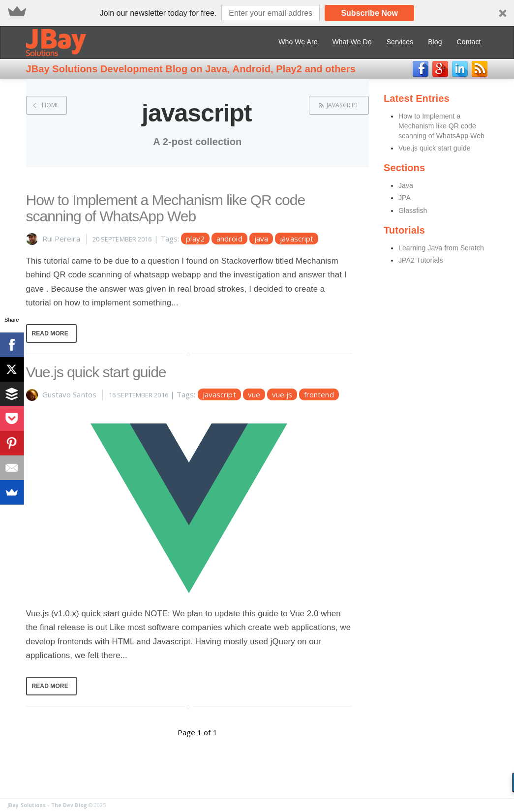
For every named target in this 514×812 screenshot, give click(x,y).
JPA (405, 198)
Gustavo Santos (69, 394)
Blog (435, 42)
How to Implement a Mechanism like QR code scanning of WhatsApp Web (166, 208)
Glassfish (413, 211)
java (261, 239)
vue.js (282, 394)
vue (254, 394)
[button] (257, 13)
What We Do (352, 42)
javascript (343, 105)
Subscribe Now (369, 13)
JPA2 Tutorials (421, 260)
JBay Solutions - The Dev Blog (47, 805)
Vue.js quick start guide (96, 372)
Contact (469, 42)
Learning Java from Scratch (441, 248)
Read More (50, 333)
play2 (195, 239)
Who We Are (298, 42)
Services (400, 42)
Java (406, 185)
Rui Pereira (61, 239)
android (229, 239)
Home (50, 105)
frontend (319, 394)
